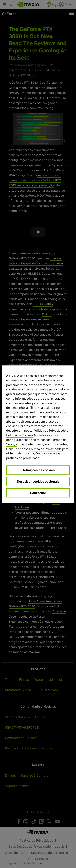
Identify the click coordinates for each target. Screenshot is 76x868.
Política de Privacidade (50, 431)
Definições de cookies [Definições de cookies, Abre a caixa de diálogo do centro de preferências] (38, 470)
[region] (38, 434)
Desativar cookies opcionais (38, 481)
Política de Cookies (20, 435)
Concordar (38, 493)
